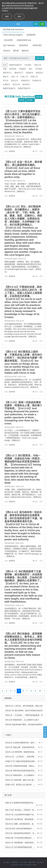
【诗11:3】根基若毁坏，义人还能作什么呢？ (22, 720)
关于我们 (7, 862)
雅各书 (6, 77)
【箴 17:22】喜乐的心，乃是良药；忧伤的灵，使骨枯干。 (21, 810)
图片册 (16, 51)
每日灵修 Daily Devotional (13, 29)
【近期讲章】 (31, 35)
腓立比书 (16, 84)
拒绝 (19, 17)
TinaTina (7, 427)
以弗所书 (7, 84)
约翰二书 (24, 77)
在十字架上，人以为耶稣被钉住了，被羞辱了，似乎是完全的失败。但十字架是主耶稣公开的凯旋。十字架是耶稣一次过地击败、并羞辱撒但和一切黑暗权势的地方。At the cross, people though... (23, 435)
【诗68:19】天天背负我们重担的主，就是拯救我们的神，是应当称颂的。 (21, 838)
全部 (5, 65)
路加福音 (13, 69)
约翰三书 (34, 77)
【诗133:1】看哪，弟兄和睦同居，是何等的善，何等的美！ (21, 824)
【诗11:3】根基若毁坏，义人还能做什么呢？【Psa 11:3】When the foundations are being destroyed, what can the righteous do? (21, 775)
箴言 (31, 69)
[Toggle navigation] (4, 24)
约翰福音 (23, 69)
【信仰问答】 (37, 45)
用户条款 (24, 862)
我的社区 (25, 51)
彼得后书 (39, 73)
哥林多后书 (37, 81)
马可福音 (39, 69)
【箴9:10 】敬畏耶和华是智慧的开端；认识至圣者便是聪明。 (21, 803)
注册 (42, 24)
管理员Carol (9, 259)
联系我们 (15, 862)
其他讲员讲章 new (24, 40)
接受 (7, 17)
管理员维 (8, 136)
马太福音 (28, 65)
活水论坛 (7, 51)
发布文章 (40, 58)
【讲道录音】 (23, 45)
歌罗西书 (26, 84)
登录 (36, 24)
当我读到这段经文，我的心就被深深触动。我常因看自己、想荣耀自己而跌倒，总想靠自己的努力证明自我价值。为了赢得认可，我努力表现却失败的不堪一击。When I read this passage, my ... (23, 551)
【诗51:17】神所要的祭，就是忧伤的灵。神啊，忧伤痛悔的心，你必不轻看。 (21, 843)
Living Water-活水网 (30, 865)
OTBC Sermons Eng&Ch (13, 35)
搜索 (18, 24)
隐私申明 (32, 862)
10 (40, 691)
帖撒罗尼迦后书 (24, 88)
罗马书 (6, 81)
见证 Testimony (9, 45)
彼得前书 (30, 73)
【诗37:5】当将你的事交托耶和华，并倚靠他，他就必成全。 (21, 833)
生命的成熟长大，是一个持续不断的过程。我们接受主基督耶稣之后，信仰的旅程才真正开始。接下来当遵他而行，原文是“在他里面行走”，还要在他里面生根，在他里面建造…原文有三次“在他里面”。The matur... (23, 613)
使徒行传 (38, 65)
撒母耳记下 (19, 73)
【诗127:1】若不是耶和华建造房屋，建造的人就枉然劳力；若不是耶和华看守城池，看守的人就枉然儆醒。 (21, 847)
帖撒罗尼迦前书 (15, 65)
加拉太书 (15, 81)
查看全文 (27, 147)
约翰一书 (15, 77)
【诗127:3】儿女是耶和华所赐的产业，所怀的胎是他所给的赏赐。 (21, 815)
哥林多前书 (25, 81)
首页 (6, 58)
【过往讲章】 (8, 40)
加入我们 (40, 862)
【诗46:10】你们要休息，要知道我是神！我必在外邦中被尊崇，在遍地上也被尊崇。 (21, 819)
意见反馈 (45, 732)
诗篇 (5, 69)
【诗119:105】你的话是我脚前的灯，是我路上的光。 (21, 829)
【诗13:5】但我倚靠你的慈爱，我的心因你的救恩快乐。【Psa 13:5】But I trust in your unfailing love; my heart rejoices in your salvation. (21, 766)
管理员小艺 (8, 181)
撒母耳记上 (7, 73)
